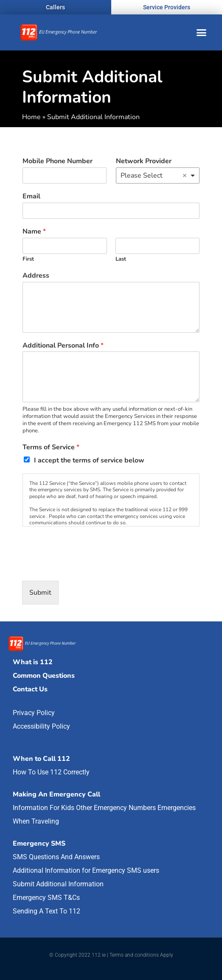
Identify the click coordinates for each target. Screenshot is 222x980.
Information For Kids (44, 808)
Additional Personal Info (63, 346)
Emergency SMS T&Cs (46, 898)
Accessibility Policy (41, 726)
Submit (40, 593)
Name (34, 232)
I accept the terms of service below (89, 460)
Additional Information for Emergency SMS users (86, 870)
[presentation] (87, 567)
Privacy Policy (34, 713)
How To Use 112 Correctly (51, 772)
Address (36, 276)
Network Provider (144, 161)
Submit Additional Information (58, 884)
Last (121, 259)
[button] (202, 33)
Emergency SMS (39, 844)
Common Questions (44, 676)
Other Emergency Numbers (116, 808)
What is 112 (33, 662)
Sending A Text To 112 (46, 911)
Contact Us (30, 689)
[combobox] (158, 175)
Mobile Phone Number (58, 161)
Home (31, 117)
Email (31, 196)
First (28, 259)
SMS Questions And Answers (56, 857)
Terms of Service (51, 447)
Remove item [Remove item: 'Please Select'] (185, 175)
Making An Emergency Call (56, 794)
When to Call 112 (41, 759)
